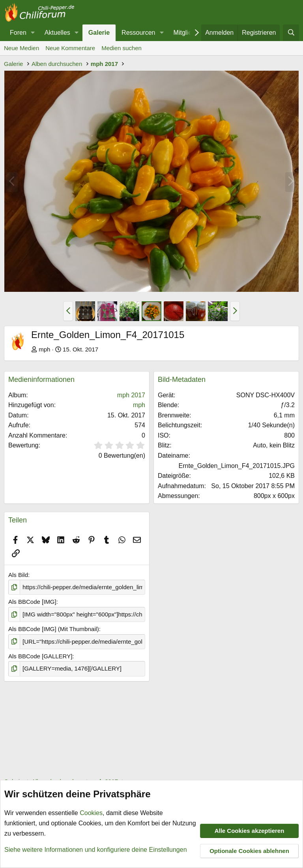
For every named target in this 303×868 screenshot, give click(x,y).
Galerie (99, 33)
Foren (18, 33)
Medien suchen (122, 48)
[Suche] (291, 33)
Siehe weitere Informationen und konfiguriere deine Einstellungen (96, 850)
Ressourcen (138, 33)
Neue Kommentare (70, 48)
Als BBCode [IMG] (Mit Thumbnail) (54, 629)
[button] (33, 33)
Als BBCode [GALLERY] (40, 656)
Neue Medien (22, 48)
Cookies (91, 813)
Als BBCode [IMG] (32, 602)
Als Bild (18, 575)
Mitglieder (187, 33)
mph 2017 (131, 395)
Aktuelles (57, 33)
